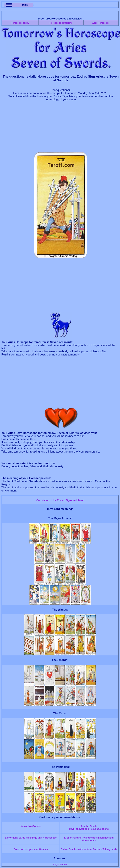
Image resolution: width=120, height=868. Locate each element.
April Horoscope (101, 23)
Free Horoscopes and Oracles (31, 849)
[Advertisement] (61, 128)
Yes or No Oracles (31, 826)
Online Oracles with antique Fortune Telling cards (89, 849)
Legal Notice (60, 864)
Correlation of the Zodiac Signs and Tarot (60, 500)
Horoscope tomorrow (61, 23)
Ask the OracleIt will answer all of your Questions (89, 827)
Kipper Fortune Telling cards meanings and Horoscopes (89, 839)
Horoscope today (20, 23)
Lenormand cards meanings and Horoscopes (31, 838)
